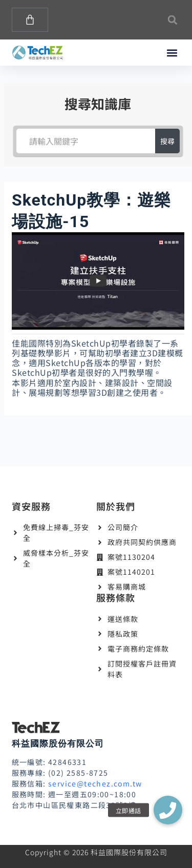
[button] (173, 20)
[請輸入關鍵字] (86, 141)
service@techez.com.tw (95, 783)
